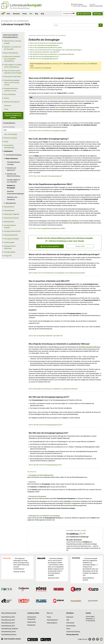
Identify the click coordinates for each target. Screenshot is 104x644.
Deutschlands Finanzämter (32, 618)
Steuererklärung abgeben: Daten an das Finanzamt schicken (12, 83)
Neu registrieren (84, 14)
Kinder (6, 142)
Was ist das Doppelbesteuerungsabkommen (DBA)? (46, 48)
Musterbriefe (31, 625)
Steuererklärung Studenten (10, 629)
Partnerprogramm (52, 620)
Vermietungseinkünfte (11, 235)
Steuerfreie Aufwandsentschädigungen (15, 193)
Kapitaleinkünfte (9, 207)
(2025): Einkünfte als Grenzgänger (41, 68)
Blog (37, 14)
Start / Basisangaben (11, 134)
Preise (25, 14)
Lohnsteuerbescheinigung (13, 155)
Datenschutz (70, 623)
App (3, 14)
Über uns (50, 613)
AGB (68, 620)
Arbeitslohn (32, 482)
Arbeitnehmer (33, 35)
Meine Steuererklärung (11, 53)
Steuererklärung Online (9, 613)
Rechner (7, 98)
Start (8, 14)
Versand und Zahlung (73, 632)
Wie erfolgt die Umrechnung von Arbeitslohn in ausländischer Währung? (52, 54)
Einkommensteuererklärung (90, 347)
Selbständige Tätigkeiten (12, 214)
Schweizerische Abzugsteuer (37, 496)
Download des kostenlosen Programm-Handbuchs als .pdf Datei (13, 116)
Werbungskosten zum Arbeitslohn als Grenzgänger (44, 516)
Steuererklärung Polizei (9, 632)
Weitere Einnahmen (43, 35)
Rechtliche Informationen (12, 102)
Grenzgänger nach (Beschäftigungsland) (41, 475)
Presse (6, 109)
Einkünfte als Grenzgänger (58, 35)
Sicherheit (16, 14)
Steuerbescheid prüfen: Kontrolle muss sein (11, 90)
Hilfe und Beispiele (10, 94)
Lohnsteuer (75, 221)
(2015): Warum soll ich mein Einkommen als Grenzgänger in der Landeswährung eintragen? (57, 273)
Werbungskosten (11, 203)
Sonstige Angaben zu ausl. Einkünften (13, 181)
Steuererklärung (61, 110)
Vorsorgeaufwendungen (11, 239)
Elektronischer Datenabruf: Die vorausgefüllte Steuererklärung (12, 59)
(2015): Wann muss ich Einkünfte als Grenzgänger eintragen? (48, 131)
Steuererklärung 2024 (8, 620)
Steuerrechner (32, 622)
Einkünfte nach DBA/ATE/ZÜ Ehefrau (14, 175)
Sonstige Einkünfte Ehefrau (12, 231)
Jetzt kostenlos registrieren (50, 246)
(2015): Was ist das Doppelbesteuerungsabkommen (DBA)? (47, 228)
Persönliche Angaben (11, 138)
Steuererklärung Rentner (9, 635)
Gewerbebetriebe (9, 211)
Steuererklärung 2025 (84, 64)
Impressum (8, 106)
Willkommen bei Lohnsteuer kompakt (13, 42)
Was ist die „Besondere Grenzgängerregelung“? (44, 45)
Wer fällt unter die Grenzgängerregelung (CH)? (44, 59)
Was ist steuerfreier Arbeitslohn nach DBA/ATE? (45, 52)
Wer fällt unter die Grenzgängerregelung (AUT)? (45, 57)
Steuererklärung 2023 (8, 623)
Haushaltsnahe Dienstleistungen (9, 146)
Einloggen (98, 14)
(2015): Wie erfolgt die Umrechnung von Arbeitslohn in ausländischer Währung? (53, 389)
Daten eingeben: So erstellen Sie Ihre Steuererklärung (13, 66)
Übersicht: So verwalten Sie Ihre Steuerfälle (12, 48)
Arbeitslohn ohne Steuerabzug (12, 198)
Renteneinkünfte (9, 222)
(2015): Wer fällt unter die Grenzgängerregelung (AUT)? (46, 425)
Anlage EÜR (8, 256)
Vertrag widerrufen (72, 635)
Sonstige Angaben (10, 252)
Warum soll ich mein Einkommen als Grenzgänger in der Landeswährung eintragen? (56, 50)
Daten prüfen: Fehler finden (12, 77)
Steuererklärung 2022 (8, 626)
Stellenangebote (52, 623)
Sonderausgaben (9, 242)
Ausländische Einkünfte (11, 218)
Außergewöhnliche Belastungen (10, 247)
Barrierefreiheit (71, 626)
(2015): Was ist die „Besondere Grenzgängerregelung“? (45, 176)
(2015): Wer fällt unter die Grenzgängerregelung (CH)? (45, 465)
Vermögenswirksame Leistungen (13, 163)
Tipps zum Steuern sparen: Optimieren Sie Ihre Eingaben (13, 72)
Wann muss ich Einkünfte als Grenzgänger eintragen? (47, 43)
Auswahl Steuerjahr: (9, 127)
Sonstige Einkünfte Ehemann (10, 226)
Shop (43, 14)
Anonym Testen (80, 246)
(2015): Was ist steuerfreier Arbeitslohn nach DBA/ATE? (46, 336)
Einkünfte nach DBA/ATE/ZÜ (12, 169)
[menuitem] (69, 14)
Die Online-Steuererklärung (20, 8)
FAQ (31, 14)
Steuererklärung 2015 (56, 64)
